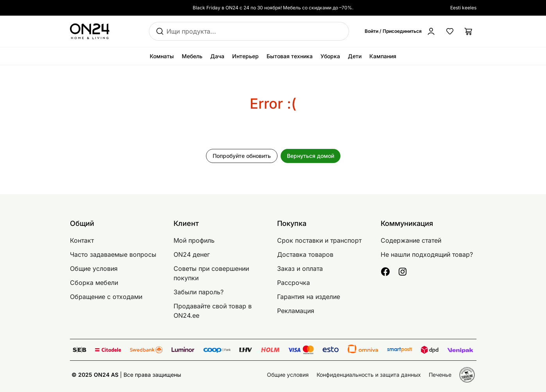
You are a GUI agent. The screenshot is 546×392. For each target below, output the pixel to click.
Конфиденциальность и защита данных (369, 375)
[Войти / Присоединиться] (400, 31)
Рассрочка (294, 283)
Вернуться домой (311, 156)
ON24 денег (192, 254)
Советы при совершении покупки (211, 273)
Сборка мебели (94, 283)
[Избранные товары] (450, 31)
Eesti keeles (463, 8)
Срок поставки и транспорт (319, 240)
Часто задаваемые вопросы (113, 254)
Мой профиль (194, 240)
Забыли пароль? (199, 292)
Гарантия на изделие (309, 297)
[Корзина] (469, 31)
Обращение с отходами (106, 297)
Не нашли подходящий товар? (427, 254)
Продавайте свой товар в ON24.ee (213, 311)
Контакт (82, 240)
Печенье (440, 375)
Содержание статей (411, 240)
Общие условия (94, 268)
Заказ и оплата (300, 268)
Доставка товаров (305, 254)
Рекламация (296, 311)
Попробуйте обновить (242, 156)
